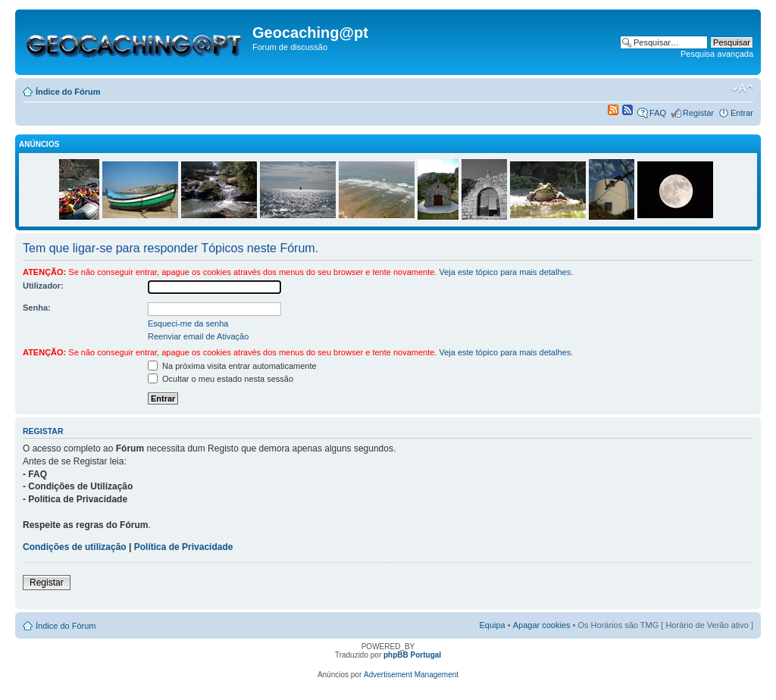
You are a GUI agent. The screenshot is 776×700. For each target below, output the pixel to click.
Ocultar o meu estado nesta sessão (221, 379)
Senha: (37, 308)
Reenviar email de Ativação (198, 336)
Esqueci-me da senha (188, 323)
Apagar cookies (542, 625)
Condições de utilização (75, 547)
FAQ (658, 113)
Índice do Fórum (68, 92)
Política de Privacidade (184, 547)
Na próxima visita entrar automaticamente (232, 366)
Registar (698, 113)
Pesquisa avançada (717, 54)
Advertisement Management (411, 675)
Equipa (492, 625)
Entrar (742, 113)
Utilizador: (43, 286)
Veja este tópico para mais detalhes (505, 272)
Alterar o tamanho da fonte (742, 89)
